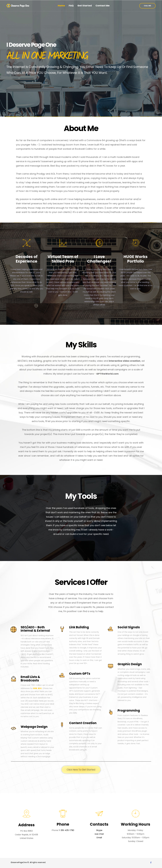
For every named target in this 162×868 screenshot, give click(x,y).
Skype (99, 830)
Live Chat (99, 834)
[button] (147, 6)
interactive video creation (125, 361)
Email (99, 838)
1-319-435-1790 (67, 830)
